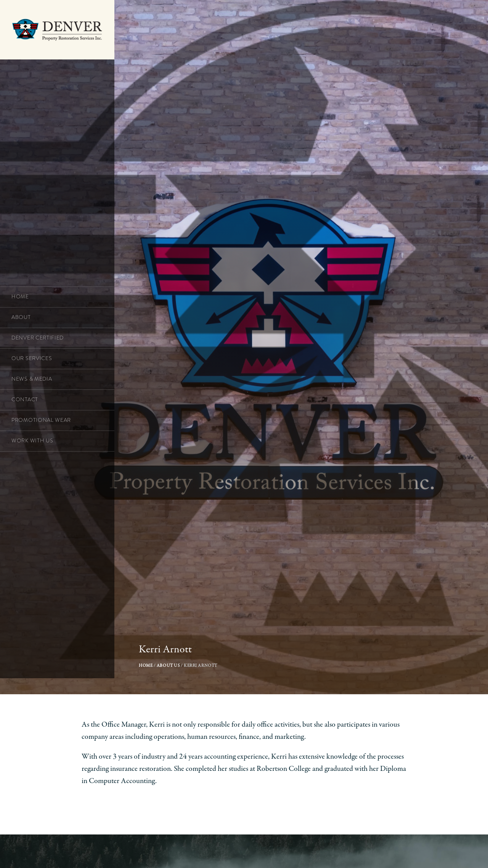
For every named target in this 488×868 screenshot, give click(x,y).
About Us (181, 677)
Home (149, 677)
